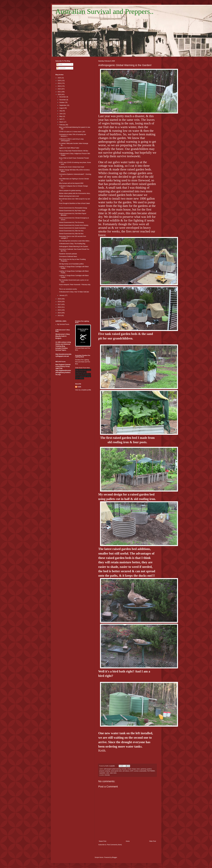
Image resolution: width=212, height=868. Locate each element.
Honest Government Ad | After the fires (71, 231)
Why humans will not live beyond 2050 (71, 183)
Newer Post (103, 841)
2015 (59, 310)
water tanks (113, 773)
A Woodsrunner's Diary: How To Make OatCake (74, 292)
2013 (59, 316)
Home (128, 841)
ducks (138, 769)
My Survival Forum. (63, 324)
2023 (59, 86)
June (61, 114)
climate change (132, 769)
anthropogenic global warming (112, 769)
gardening (144, 769)
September (63, 105)
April (61, 119)
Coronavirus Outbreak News (68, 256)
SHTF (132, 771)
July (61, 111)
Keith (79, 387)
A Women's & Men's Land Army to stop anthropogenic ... (71, 140)
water (108, 773)
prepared (102, 771)
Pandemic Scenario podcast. (68, 254)
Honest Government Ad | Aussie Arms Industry (74, 225)
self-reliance (126, 771)
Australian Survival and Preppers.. (105, 11)
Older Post (153, 841)
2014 (59, 313)
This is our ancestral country (68, 289)
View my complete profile (83, 390)
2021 (59, 92)
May (61, 116)
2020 (59, 95)
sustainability (143, 771)
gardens (149, 769)
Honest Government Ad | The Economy (71, 222)
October (62, 102)
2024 (59, 83)
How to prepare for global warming (70, 191)
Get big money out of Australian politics (71, 264)
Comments (61, 68)
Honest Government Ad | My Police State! (72, 211)
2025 (59, 81)
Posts (60, 64)
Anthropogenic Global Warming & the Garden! (73, 246)
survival (136, 771)
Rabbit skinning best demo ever (69, 196)
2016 (59, 307)
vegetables (102, 773)
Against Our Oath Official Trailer (69, 148)
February (62, 125)
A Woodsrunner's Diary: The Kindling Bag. (72, 244)
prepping (108, 771)
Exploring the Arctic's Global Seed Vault (71, 167)
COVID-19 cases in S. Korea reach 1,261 (72, 132)
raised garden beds (116, 771)
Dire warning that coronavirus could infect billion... (75, 241)
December (63, 97)
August (62, 108)
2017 (59, 304)
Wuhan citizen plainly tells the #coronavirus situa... (75, 193)
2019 (59, 299)
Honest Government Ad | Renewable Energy (73, 208)
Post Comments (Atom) (114, 845)
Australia (124, 769)
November (63, 100)
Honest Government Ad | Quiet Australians (72, 228)
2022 (59, 89)
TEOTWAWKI (151, 771)
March (62, 122)
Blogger (115, 857)
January (62, 295)
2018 (59, 302)
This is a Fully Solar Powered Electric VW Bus (74, 151)
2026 (59, 78)
